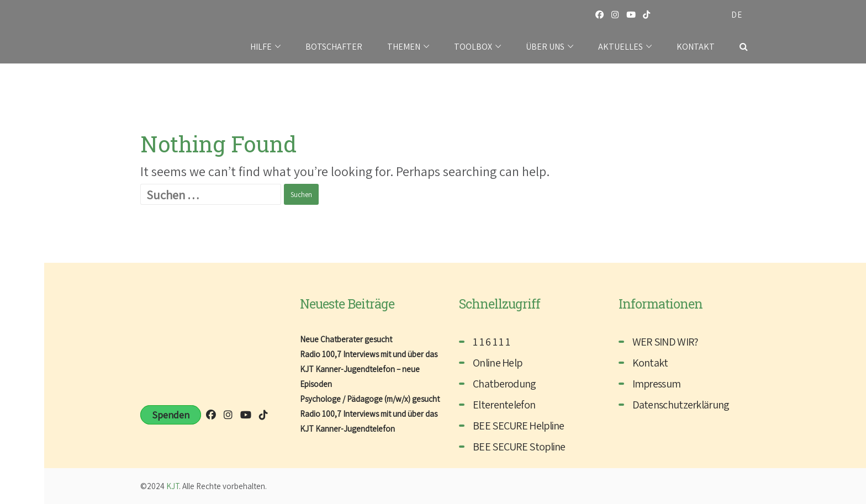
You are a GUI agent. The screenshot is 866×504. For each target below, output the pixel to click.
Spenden (171, 415)
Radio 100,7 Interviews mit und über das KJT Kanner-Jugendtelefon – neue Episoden (369, 369)
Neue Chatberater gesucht (346, 339)
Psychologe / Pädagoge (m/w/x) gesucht (370, 399)
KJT (173, 486)
